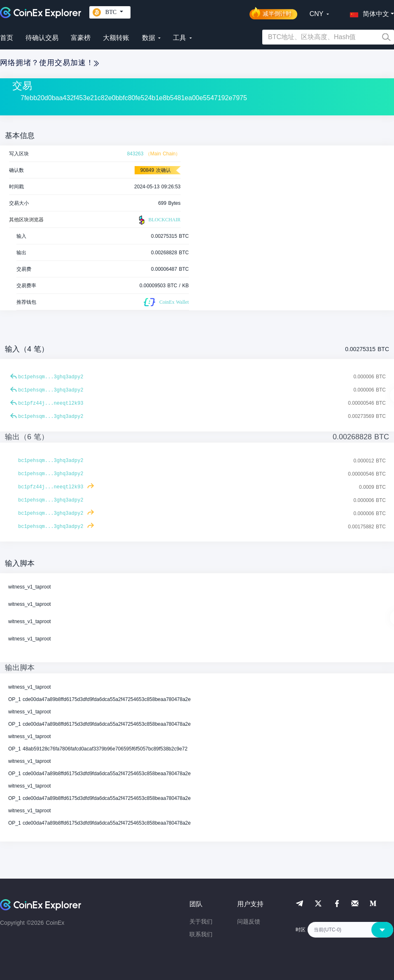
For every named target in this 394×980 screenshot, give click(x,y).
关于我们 (201, 921)
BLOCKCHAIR (159, 220)
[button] (368, 12)
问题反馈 (249, 921)
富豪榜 (81, 38)
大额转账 (116, 38)
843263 (135, 154)
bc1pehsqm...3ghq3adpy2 (51, 377)
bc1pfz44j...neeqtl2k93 (51, 403)
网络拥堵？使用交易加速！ (49, 63)
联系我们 (201, 934)
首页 (7, 38)
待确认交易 (42, 38)
